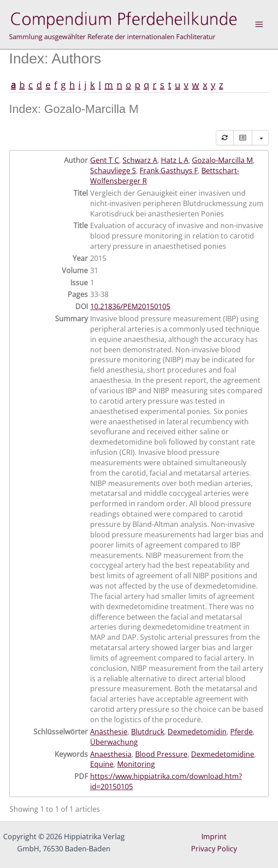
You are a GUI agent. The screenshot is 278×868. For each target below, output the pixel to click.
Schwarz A (140, 160)
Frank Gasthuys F (169, 171)
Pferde (242, 732)
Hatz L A (175, 160)
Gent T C (105, 160)
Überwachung (114, 742)
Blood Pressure (161, 754)
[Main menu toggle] (259, 24)
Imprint (214, 837)
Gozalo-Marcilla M (222, 160)
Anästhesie (109, 732)
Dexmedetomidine (223, 754)
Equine (102, 764)
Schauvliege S (113, 171)
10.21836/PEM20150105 (130, 306)
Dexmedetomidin (197, 732)
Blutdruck (148, 732)
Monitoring (136, 764)
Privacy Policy (214, 849)
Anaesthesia (111, 754)
